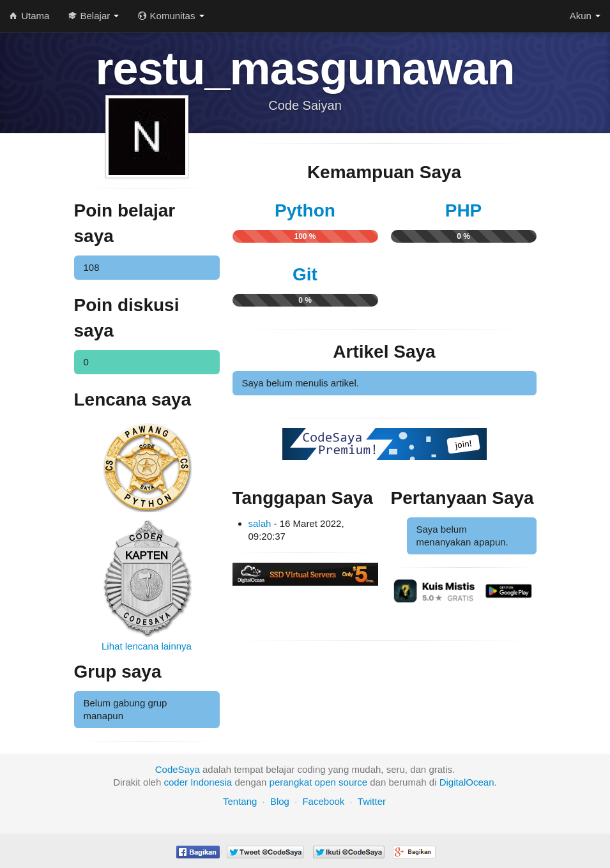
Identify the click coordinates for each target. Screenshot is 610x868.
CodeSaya (178, 769)
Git (305, 274)
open (325, 782)
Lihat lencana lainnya (147, 646)
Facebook (323, 801)
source (353, 782)
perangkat (291, 782)
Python (305, 210)
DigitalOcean (467, 782)
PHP (464, 210)
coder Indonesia (198, 782)
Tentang (240, 801)
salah (260, 523)
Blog (280, 801)
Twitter (372, 801)
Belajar (94, 16)
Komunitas (171, 16)
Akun (585, 16)
